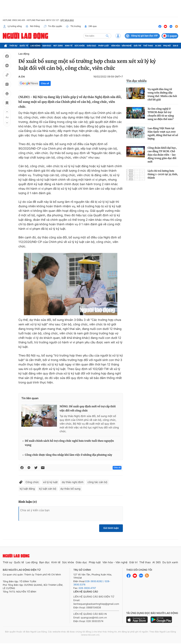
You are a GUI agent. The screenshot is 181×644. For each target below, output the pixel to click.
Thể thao (148, 46)
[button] (7, 112)
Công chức (32, 482)
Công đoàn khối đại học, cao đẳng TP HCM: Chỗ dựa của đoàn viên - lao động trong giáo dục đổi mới (162, 155)
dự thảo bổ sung (70, 489)
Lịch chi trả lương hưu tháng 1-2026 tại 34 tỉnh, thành (163, 174)
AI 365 (158, 46)
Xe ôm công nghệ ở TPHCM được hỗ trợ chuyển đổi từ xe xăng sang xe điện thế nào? (161, 114)
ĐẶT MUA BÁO (67, 20)
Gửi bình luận (111, 528)
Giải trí (137, 46)
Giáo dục (91, 46)
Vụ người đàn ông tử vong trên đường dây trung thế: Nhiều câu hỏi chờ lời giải (162, 94)
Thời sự (13, 46)
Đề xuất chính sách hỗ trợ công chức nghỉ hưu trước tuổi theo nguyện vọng (69, 443)
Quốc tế (24, 46)
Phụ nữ (167, 46)
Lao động (35, 46)
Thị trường (73, 26)
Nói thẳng (33, 26)
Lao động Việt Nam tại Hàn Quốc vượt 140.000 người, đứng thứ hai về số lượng (163, 133)
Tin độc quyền (53, 26)
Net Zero (58, 46)
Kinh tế (69, 46)
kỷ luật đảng (27, 489)
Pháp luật (104, 46)
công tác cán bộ (97, 482)
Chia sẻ (45, 83)
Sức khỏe (80, 46)
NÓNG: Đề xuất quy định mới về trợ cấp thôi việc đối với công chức (88, 409)
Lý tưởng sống (12, 26)
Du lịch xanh (170, 562)
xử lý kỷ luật (50, 482)
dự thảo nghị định (73, 482)
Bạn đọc (47, 46)
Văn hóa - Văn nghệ (121, 46)
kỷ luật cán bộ (47, 489)
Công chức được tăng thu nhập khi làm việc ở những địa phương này (69, 455)
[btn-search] (107, 36)
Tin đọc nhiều (136, 81)
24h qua (90, 26)
